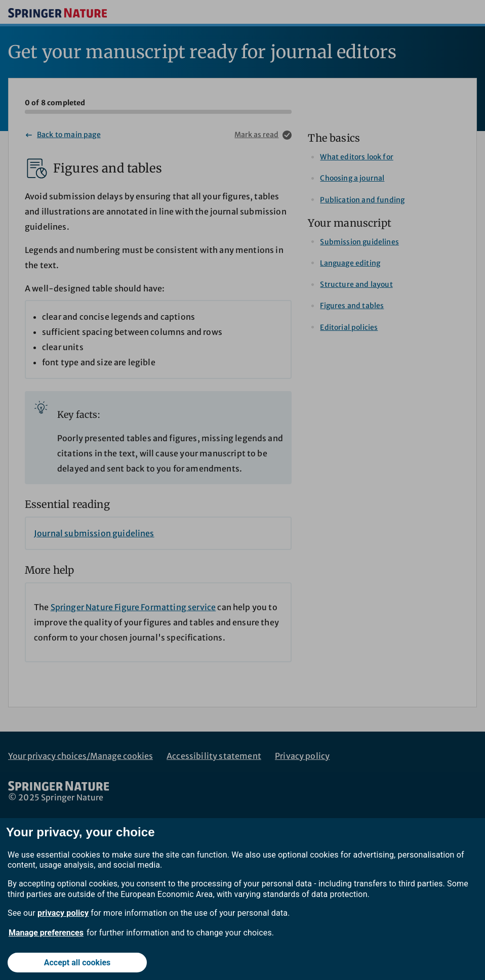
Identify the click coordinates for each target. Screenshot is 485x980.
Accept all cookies (77, 963)
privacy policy (63, 913)
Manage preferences (46, 933)
